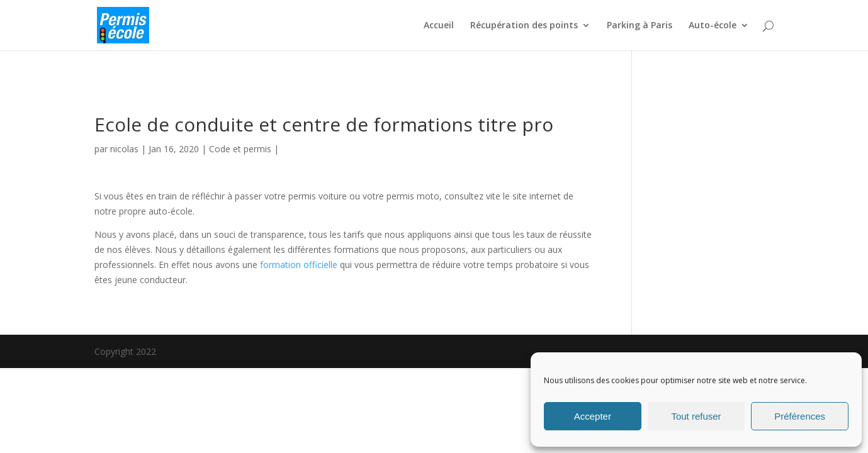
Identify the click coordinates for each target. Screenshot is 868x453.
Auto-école (713, 26)
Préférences (800, 416)
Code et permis (240, 149)
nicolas (124, 149)
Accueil (439, 26)
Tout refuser (696, 416)
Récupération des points (524, 26)
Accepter (593, 416)
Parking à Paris (640, 26)
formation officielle (299, 265)
